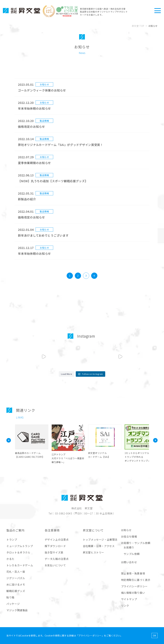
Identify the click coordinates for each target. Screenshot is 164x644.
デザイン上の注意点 (57, 540)
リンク (125, 605)
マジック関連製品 (17, 610)
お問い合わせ (129, 562)
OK (155, 635)
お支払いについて (55, 565)
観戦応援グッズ (16, 591)
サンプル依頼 (132, 554)
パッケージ (13, 604)
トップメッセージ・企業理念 (100, 540)
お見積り (129, 547)
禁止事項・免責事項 (133, 573)
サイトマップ (129, 599)
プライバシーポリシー (134, 586)
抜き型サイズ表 (54, 552)
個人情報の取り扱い (133, 593)
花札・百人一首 (16, 572)
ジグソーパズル (16, 578)
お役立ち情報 (129, 536)
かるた (10, 559)
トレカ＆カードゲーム (20, 565)
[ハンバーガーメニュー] (158, 11)
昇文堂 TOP (138, 26)
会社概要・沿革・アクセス (99, 546)
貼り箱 (10, 597)
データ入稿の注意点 (57, 559)
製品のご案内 (15, 530)
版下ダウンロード (55, 546)
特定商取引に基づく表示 (136, 580)
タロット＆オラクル (18, 552)
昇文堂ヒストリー (93, 552)
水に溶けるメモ (16, 584)
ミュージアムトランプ (20, 546)
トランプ (12, 540)
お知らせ (126, 530)
